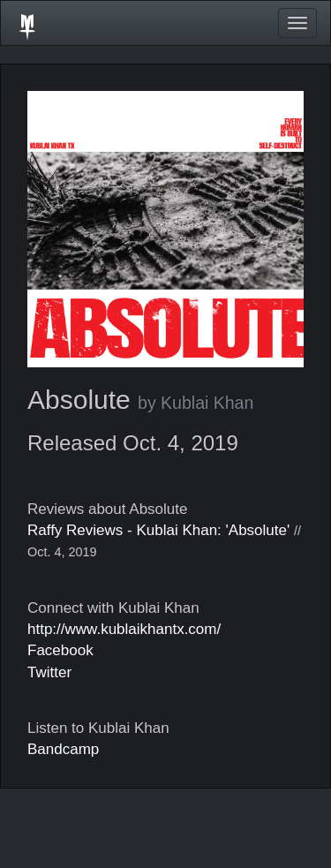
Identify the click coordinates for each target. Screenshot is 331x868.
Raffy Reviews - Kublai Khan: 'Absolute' (158, 530)
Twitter (49, 672)
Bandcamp (63, 749)
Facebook (60, 650)
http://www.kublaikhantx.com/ (124, 629)
